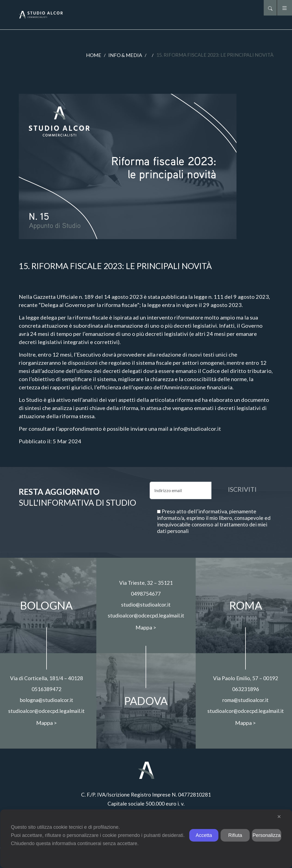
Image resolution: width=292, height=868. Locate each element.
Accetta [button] (204, 835)
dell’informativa (207, 511)
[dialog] (146, 839)
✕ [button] (279, 817)
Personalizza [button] (267, 835)
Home (94, 55)
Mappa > (47, 723)
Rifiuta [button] (235, 835)
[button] (270, 8)
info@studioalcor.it (197, 429)
